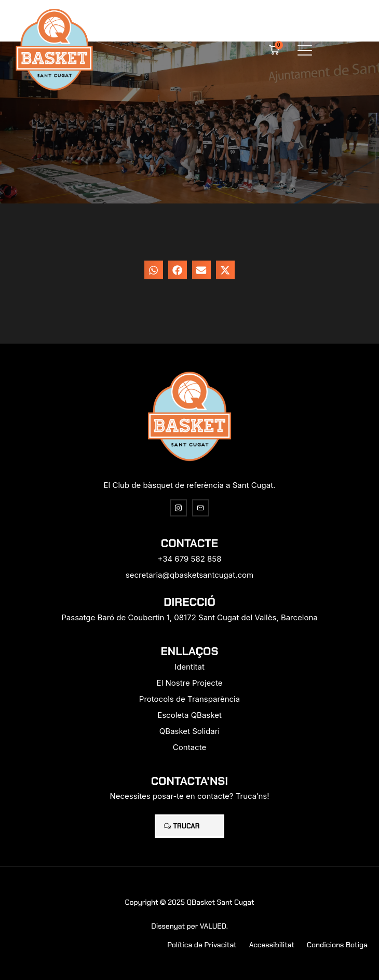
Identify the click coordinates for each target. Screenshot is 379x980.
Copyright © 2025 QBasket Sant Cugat (189, 902)
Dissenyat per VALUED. (189, 926)
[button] (306, 50)
